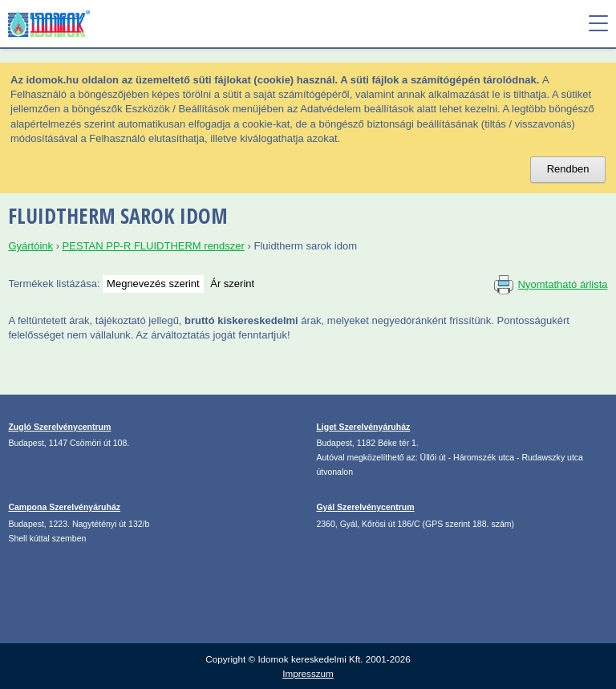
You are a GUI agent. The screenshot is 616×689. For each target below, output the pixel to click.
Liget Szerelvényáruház (363, 427)
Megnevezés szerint (153, 284)
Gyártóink (30, 246)
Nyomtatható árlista (563, 284)
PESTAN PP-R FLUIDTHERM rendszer (154, 246)
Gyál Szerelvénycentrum (365, 507)
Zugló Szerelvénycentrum (59, 427)
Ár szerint (232, 284)
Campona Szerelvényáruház (64, 507)
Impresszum (308, 673)
